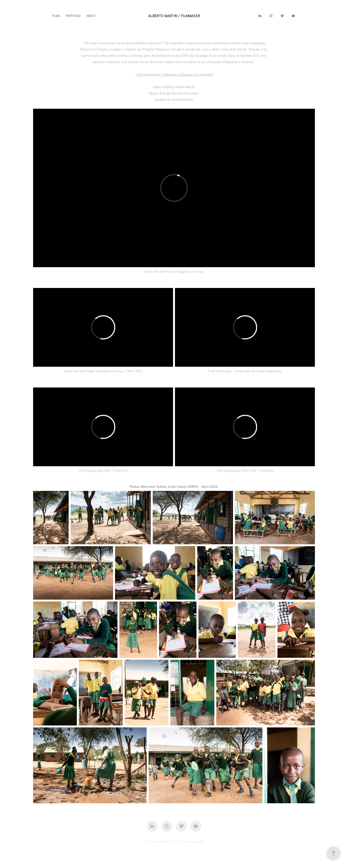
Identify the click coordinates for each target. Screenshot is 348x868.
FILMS (56, 16)
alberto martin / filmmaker (174, 16)
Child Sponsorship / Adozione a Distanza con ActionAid (174, 74)
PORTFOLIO (73, 16)
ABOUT (91, 16)
